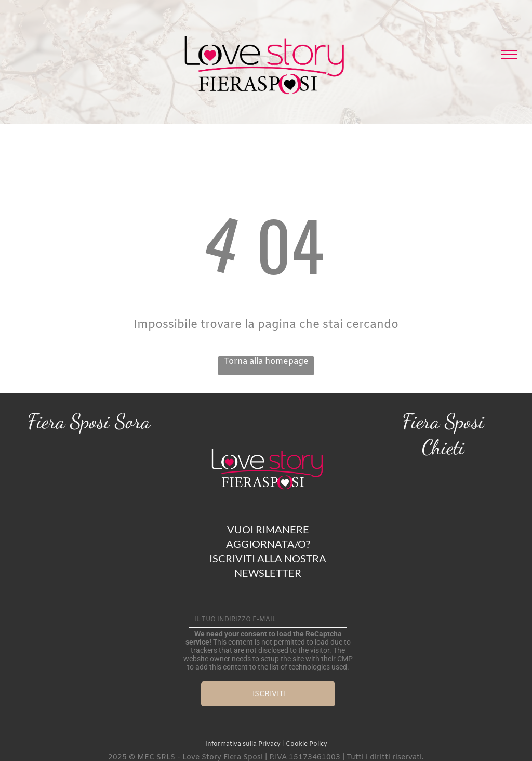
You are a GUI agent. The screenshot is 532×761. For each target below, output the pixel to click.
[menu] (509, 55)
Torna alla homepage (266, 362)
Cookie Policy (307, 744)
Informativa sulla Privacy (243, 744)
